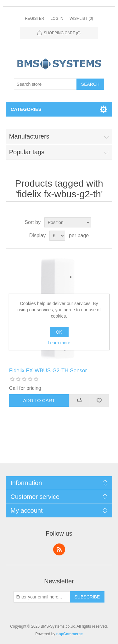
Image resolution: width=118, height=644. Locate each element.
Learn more (59, 343)
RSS (59, 549)
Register (34, 19)
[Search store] (45, 84)
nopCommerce (70, 634)
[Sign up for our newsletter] (42, 597)
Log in (57, 19)
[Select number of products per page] (57, 236)
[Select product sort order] (68, 222)
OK (59, 332)
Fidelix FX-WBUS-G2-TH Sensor (48, 371)
